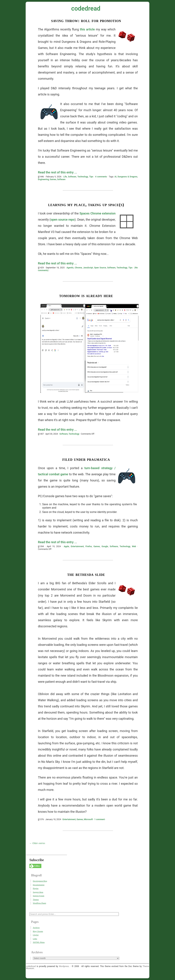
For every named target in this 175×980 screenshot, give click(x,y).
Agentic (70, 268)
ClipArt (36, 935)
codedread (86, 9)
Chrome (78, 268)
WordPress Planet (39, 903)
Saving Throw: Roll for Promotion (86, 21)
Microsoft (88, 819)
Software (72, 177)
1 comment (100, 819)
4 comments (101, 177)
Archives (36, 927)
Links (35, 939)
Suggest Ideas (38, 892)
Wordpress (64, 966)
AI (115, 177)
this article (87, 29)
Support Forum (39, 896)
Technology (83, 177)
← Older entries (37, 843)
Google (105, 546)
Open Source (100, 268)
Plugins (36, 888)
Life (65, 177)
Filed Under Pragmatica (86, 459)
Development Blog (40, 881)
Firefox (89, 546)
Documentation (39, 885)
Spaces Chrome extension (97, 213)
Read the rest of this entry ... (57, 172)
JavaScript (88, 268)
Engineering (43, 179)
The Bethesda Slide (86, 574)
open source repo (63, 220)
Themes (36, 899)
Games (53, 179)
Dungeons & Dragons (127, 177)
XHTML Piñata (39, 942)
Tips (91, 177)
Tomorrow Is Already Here (86, 296)
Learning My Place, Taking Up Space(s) (86, 205)
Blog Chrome (38, 931)
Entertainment (77, 546)
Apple (66, 546)
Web (134, 546)
